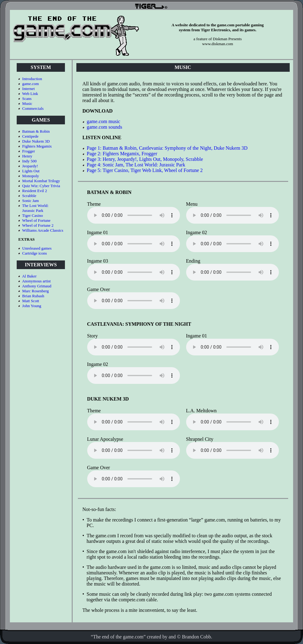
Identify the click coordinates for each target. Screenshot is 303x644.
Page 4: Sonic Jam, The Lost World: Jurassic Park (136, 165)
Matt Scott (31, 301)
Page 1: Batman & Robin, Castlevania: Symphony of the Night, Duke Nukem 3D (167, 148)
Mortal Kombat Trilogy (41, 181)
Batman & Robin (36, 131)
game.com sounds (105, 127)
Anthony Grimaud (37, 286)
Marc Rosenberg (36, 291)
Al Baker (29, 276)
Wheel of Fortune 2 (38, 225)
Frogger (29, 151)
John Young (32, 306)
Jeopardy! (30, 166)
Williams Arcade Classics (43, 230)
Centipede (30, 136)
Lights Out (31, 171)
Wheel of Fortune (36, 220)
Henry (27, 156)
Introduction (32, 79)
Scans (27, 99)
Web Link (30, 94)
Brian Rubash (33, 296)
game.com (31, 84)
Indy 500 (30, 161)
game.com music (104, 121)
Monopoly (31, 176)
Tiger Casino (33, 215)
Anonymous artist (36, 281)
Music (27, 103)
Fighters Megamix (37, 146)
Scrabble (29, 196)
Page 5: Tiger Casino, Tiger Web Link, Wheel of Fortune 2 (145, 170)
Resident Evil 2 (35, 191)
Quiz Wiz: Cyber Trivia (41, 186)
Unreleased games (37, 248)
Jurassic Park (33, 210)
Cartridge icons (35, 253)
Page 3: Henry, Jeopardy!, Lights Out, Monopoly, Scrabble (145, 159)
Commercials (33, 108)
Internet (28, 89)
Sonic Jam (31, 201)
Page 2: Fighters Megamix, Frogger (122, 154)
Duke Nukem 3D (36, 141)
